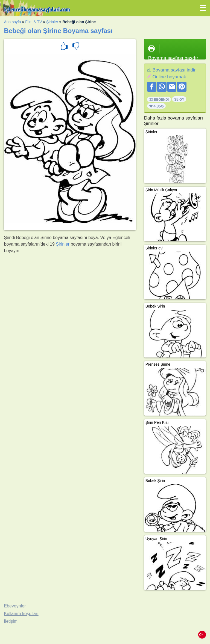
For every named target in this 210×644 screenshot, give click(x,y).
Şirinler (52, 22)
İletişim (11, 621)
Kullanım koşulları (21, 614)
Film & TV (33, 22)
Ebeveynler (15, 606)
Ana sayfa (12, 22)
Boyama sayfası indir (174, 70)
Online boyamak (169, 77)
